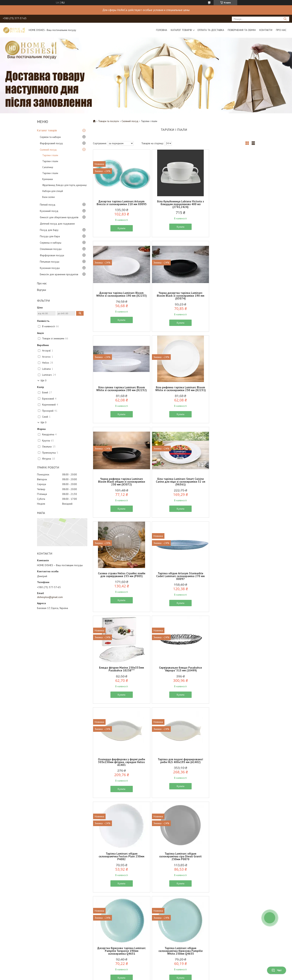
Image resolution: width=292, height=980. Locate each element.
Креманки (48, 179)
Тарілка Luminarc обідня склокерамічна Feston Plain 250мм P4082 (228, 582)
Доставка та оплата (97, 940)
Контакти (266, 30)
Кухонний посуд (49, 211)
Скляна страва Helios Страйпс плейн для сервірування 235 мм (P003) (228, 393)
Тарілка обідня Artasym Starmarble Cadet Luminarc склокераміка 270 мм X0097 (119, 487)
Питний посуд (48, 205)
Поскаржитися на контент (152, 976)
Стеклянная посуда (51, 249)
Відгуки (42, 290)
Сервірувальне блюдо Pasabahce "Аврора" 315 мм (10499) (228, 486)
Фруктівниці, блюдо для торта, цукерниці (64, 185)
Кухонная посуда (50, 268)
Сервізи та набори (50, 137)
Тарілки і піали (50, 155)
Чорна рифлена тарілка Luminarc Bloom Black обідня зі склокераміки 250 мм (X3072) (119, 393)
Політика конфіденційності (38, 953)
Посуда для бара (50, 236)
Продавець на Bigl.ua (146, 973)
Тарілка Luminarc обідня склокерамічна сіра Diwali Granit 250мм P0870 (119, 676)
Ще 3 (43, 380)
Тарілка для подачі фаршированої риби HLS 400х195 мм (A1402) (174, 580)
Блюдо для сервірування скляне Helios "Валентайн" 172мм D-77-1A (174, 769)
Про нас (281, 30)
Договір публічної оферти (38, 949)
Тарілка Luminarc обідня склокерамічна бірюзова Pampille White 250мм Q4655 (228, 676)
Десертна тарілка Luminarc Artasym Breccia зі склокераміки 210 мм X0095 (119, 204)
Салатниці (48, 167)
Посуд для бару (49, 230)
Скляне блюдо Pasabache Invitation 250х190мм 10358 (228, 769)
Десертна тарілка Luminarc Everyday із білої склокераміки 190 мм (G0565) (119, 865)
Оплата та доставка (211, 30)
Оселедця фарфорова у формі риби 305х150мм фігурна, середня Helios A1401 (119, 582)
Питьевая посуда (50, 262)
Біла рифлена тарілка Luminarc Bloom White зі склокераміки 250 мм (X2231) (228, 298)
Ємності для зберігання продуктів (59, 217)
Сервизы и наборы (51, 243)
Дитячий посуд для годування (57, 224)
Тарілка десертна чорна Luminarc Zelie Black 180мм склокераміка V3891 (228, 865)
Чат (277, 970)
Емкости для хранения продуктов (59, 274)
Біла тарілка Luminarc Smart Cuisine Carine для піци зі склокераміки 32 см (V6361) (174, 393)
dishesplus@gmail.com (50, 597)
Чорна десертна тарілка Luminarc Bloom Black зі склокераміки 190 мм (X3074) (119, 298)
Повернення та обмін (242, 30)
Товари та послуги (108, 121)
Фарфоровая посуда (52, 255)
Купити (119, 231)
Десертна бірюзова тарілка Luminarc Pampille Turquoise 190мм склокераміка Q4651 (174, 676)
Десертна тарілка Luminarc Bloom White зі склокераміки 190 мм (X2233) (228, 204)
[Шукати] (285, 19)
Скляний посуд (48, 150)
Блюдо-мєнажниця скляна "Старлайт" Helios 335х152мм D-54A (119, 770)
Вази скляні (49, 197)
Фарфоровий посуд (51, 143)
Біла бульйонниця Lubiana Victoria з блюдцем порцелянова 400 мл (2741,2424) (174, 204)
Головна (162, 30)
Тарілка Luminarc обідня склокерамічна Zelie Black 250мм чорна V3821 (174, 865)
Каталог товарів (181, 30)
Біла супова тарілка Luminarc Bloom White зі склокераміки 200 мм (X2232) (174, 298)
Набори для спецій (53, 191)
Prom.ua (164, 970)
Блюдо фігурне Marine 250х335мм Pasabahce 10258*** (174, 486)
